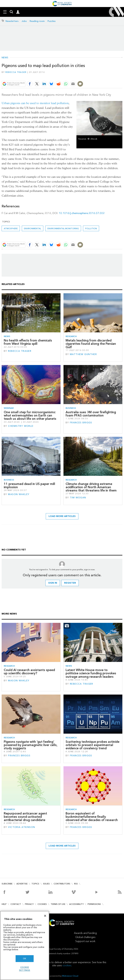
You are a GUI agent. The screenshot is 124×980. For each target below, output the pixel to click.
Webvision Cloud (70, 976)
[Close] (45, 916)
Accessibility (76, 904)
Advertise (22, 884)
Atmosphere (11, 228)
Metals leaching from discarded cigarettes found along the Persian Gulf (91, 344)
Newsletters (12, 21)
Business (71, 408)
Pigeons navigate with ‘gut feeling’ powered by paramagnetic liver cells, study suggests (31, 745)
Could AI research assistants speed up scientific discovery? (29, 672)
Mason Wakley (19, 494)
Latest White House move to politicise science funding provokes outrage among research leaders (91, 673)
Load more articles (62, 516)
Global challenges (85, 937)
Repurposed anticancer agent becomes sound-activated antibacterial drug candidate (25, 817)
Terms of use (58, 904)
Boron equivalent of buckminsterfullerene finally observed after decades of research (92, 817)
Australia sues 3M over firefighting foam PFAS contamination (91, 414)
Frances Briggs (81, 423)
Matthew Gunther (83, 354)
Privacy (29, 904)
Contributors (62, 884)
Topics (35, 884)
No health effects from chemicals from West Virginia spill (28, 342)
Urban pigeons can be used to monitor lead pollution (35, 103)
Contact (16, 904)
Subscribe (7, 884)
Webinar (9, 408)
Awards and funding (85, 933)
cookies (67, 965)
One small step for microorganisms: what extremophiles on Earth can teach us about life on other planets (30, 415)
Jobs (24, 21)
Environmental (33, 228)
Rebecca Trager (16, 72)
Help (4, 904)
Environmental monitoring (63, 228)
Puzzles (52, 21)
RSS (76, 884)
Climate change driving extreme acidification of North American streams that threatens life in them (91, 487)
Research (71, 336)
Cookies (42, 904)
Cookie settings (25, 969)
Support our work (85, 941)
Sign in (53, 583)
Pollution (91, 228)
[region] (25, 945)
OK (25, 959)
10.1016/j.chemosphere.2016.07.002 (82, 213)
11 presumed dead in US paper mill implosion (29, 486)
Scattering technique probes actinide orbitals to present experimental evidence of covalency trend (93, 745)
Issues (46, 884)
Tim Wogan (78, 498)
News (5, 58)
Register (70, 583)
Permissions (94, 904)
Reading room (37, 21)
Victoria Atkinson (21, 827)
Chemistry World (21, 426)
